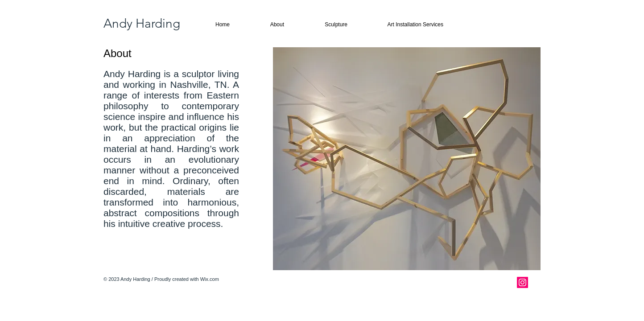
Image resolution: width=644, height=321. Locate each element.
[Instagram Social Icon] (522, 282)
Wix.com (210, 279)
